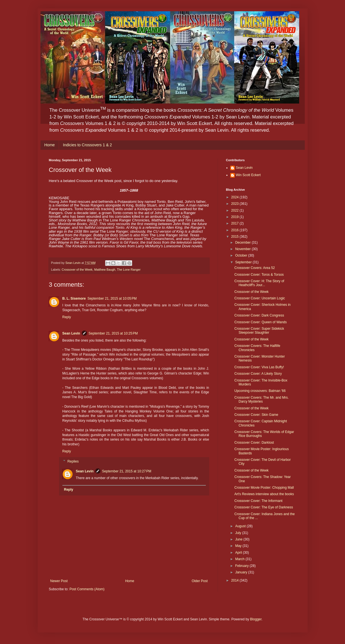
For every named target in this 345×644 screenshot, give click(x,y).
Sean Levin (71, 333)
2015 (235, 237)
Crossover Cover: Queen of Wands (260, 322)
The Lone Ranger (129, 270)
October (242, 255)
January (242, 572)
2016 (235, 230)
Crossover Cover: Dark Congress (259, 315)
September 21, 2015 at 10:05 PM (112, 299)
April (239, 553)
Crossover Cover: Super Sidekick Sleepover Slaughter (259, 331)
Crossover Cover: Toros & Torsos (259, 275)
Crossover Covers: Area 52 (254, 268)
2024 (235, 197)
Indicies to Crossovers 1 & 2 (87, 145)
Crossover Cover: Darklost (254, 443)
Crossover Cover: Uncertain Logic (260, 298)
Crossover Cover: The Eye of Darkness (264, 507)
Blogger (256, 619)
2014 (235, 580)
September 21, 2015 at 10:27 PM (127, 471)
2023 (235, 204)
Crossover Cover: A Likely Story (258, 374)
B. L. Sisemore (74, 299)
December (243, 243)
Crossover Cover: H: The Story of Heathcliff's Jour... (259, 283)
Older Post (200, 581)
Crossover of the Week (77, 270)
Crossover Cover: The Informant (258, 501)
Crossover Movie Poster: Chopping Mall (264, 488)
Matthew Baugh (105, 270)
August (241, 526)
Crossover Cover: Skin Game (256, 415)
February (242, 566)
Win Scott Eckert (248, 175)
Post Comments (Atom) (87, 589)
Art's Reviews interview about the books (264, 494)
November (243, 249)
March (240, 559)
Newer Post (59, 581)
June (239, 539)
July (239, 533)
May (239, 546)
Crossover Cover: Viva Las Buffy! (259, 367)
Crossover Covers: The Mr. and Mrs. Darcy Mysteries (261, 400)
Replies (73, 461)
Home (50, 145)
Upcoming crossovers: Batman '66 (260, 391)
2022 (235, 210)
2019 (235, 217)
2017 (235, 223)
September (244, 262)
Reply (67, 317)
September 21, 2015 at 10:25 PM (113, 333)
